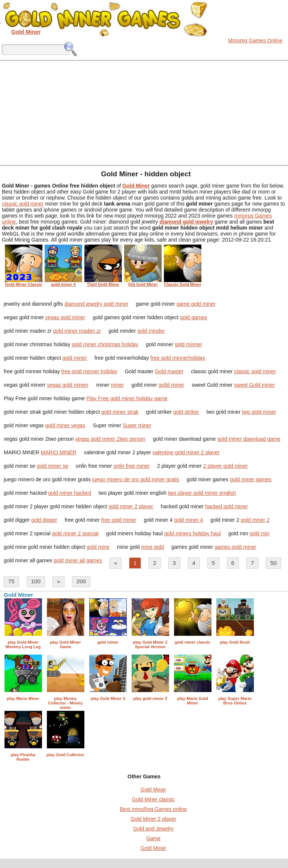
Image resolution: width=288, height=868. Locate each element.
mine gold (152, 547)
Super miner (137, 425)
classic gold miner (23, 204)
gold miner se (52, 466)
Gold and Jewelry (153, 829)
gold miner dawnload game (249, 439)
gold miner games (251, 479)
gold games (193, 317)
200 (81, 581)
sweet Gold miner (254, 385)
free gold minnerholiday (178, 358)
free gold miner (119, 520)
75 (11, 581)
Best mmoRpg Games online (154, 809)
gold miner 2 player (131, 506)
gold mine (98, 547)
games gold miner (235, 547)
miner (117, 385)
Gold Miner (153, 790)
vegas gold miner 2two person (110, 439)
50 (274, 563)
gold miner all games (78, 560)
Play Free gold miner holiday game (127, 398)
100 (36, 581)
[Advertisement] (144, 113)
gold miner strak (120, 412)
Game (153, 838)
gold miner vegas (65, 425)
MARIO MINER (59, 452)
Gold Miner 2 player (153, 819)
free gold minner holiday (89, 371)
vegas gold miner (65, 317)
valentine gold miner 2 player (186, 452)
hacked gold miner (226, 506)
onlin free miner (131, 466)
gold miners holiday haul (193, 533)
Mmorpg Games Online (255, 41)
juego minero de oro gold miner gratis (136, 479)
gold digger (44, 520)
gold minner (188, 344)
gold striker (186, 412)
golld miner (171, 385)
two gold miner (259, 412)
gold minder (151, 331)
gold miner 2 (255, 520)
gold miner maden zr (77, 331)
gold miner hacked (69, 493)
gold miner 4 (188, 520)
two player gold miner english (202, 493)
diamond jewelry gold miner (96, 304)
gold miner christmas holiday (105, 344)
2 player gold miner (226, 466)
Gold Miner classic (153, 799)
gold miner (74, 358)
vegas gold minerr (68, 385)
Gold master (169, 371)
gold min (260, 533)
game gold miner (196, 304)
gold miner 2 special (75, 533)
